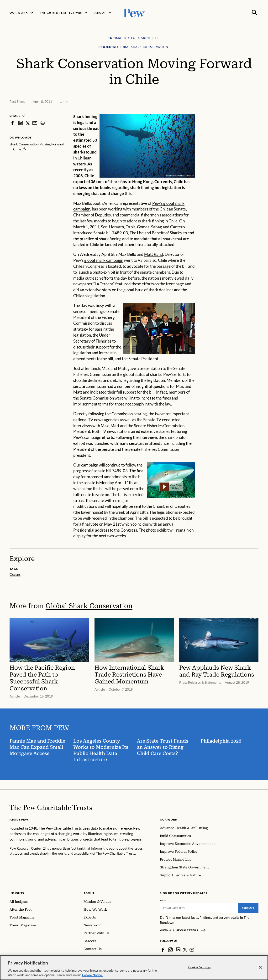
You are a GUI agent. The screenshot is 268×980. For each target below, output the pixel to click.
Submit (248, 907)
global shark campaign (104, 260)
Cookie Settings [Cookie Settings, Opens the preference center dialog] (200, 967)
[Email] (199, 908)
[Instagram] (170, 949)
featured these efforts (134, 283)
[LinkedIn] (178, 949)
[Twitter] (185, 949)
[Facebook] (163, 949)
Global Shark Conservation (89, 605)
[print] (43, 122)
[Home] (51, 807)
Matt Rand (154, 254)
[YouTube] (192, 949)
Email (163, 900)
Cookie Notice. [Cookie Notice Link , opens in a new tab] (92, 975)
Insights (17, 893)
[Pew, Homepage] (134, 12)
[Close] (260, 967)
